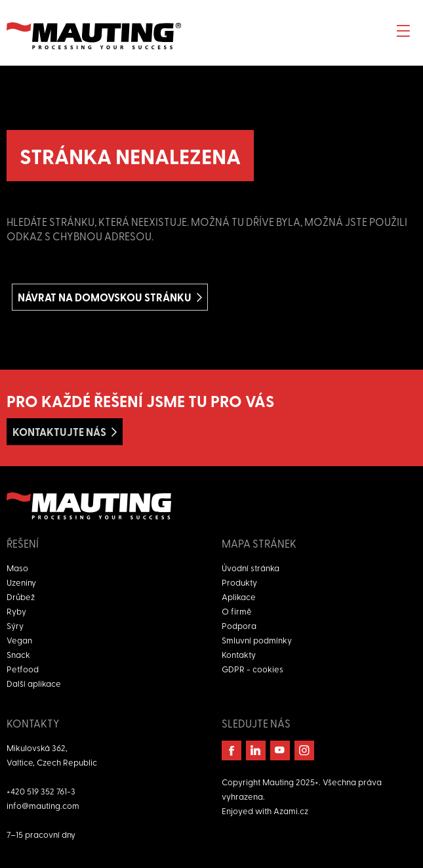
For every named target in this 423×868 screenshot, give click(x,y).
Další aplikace (34, 683)
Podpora (239, 625)
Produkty (239, 582)
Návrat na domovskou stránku (105, 297)
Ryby (16, 611)
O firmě (237, 611)
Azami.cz (291, 811)
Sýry (15, 625)
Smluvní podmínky (257, 640)
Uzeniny (21, 582)
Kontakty (239, 654)
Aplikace (239, 597)
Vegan (19, 640)
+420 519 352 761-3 (41, 791)
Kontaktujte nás (59, 432)
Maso (17, 568)
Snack (18, 654)
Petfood (23, 669)
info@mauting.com (43, 805)
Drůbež (21, 597)
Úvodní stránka (251, 568)
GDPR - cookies (252, 669)
